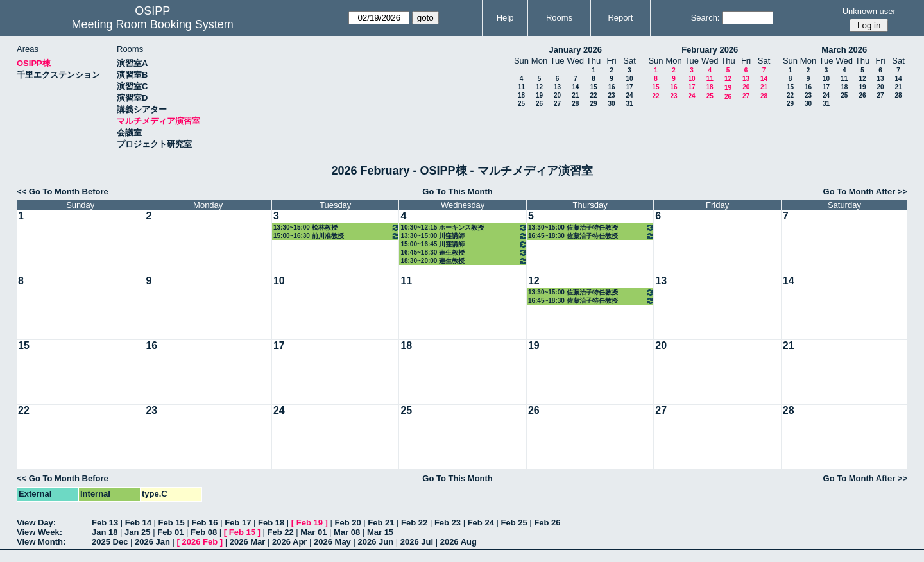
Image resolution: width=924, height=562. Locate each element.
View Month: (41, 542)
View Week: (39, 532)
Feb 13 (105, 523)
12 (539, 87)
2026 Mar (248, 542)
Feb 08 (204, 532)
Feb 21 (381, 523)
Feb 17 (238, 523)
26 (539, 104)
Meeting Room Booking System (153, 24)
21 (575, 95)
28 (575, 104)
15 (593, 87)
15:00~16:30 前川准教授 (337, 236)
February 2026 (710, 50)
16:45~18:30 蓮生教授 (464, 252)
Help (505, 18)
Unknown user (869, 11)
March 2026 (844, 50)
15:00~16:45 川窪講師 (464, 244)
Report (620, 18)
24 (629, 95)
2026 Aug (458, 542)
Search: (706, 18)
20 (557, 95)
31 (629, 104)
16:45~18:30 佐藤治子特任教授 (591, 236)
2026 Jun (375, 542)
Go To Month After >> (865, 192)
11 (521, 87)
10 (629, 79)
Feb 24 (481, 523)
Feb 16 (204, 523)
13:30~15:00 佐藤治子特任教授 (591, 227)
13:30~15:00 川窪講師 (464, 236)
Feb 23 (448, 523)
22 (593, 95)
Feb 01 (170, 532)
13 (557, 87)
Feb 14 (138, 523)
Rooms (559, 18)
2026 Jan (152, 542)
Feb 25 (514, 523)
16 (611, 87)
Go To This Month (458, 192)
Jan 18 (105, 532)
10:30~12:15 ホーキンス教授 (464, 227)
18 (521, 95)
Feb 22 (414, 523)
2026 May (332, 542)
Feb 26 (547, 523)
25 (521, 104)
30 (611, 104)
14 (575, 87)
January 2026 (576, 50)
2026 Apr (289, 542)
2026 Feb (200, 542)
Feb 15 (172, 523)
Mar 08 (347, 532)
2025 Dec (110, 542)
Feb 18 (271, 523)
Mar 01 (313, 532)
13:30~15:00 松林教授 (337, 227)
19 (539, 95)
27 (557, 104)
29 (593, 104)
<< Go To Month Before (63, 192)
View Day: (36, 523)
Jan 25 (137, 532)
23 (611, 95)
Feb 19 (310, 523)
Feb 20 (347, 523)
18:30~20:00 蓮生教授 (464, 261)
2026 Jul (417, 542)
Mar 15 (380, 532)
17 (629, 87)
